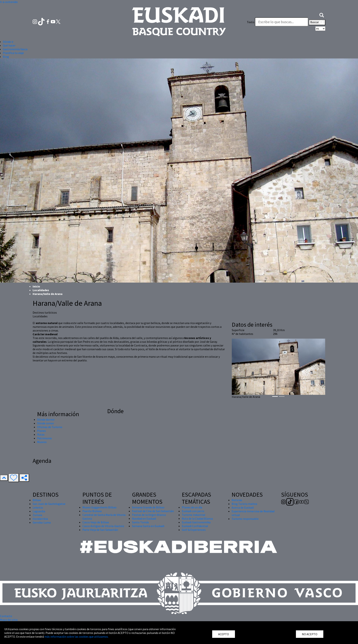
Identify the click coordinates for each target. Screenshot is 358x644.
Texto (251, 22)
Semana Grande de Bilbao (148, 507)
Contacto (6, 616)
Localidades (41, 290)
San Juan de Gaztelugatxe (49, 504)
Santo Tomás (140, 522)
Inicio (36, 286)
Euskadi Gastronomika (196, 522)
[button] (322, 15)
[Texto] (282, 22)
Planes (41, 431)
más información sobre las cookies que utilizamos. (76, 637)
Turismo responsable (245, 519)
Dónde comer (46, 423)
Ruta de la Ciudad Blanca (197, 518)
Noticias (237, 500)
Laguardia (39, 511)
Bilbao (37, 500)
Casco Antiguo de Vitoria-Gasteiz (103, 526)
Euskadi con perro (193, 511)
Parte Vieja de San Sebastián (100, 530)
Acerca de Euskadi (243, 507)
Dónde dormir (46, 419)
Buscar (317, 22)
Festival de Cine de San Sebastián (153, 511)
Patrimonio (44, 438)
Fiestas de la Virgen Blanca (149, 515)
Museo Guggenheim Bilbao (99, 507)
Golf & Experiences (194, 530)
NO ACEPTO (310, 634)
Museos (42, 442)
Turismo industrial (194, 515)
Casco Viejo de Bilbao (96, 522)
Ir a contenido (9, 2)
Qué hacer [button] (9, 45)
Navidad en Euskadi (144, 518)
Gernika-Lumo (42, 522)
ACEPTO (224, 634)
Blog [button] (6, 57)
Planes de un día (192, 507)
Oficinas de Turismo (50, 427)
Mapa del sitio (9, 620)
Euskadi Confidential (195, 526)
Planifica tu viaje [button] (13, 53)
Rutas (41, 434)
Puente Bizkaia (92, 511)
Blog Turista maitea (244, 504)
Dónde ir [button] (8, 42)
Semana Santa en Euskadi (148, 526)
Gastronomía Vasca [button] (15, 49)
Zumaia (37, 515)
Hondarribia (40, 519)
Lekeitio (38, 507)
